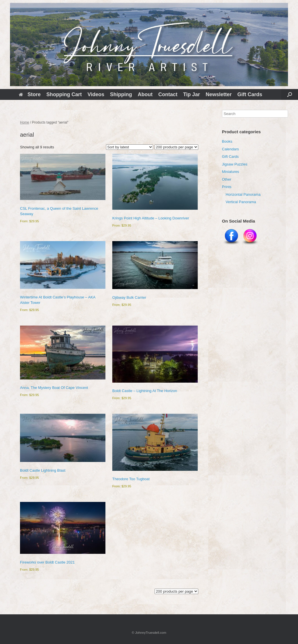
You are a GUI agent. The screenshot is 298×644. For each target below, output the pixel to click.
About (145, 94)
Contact (168, 94)
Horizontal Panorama (243, 194)
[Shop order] (130, 147)
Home (25, 122)
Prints (227, 187)
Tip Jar (192, 94)
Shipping (121, 94)
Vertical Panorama (241, 202)
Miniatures (231, 172)
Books (227, 141)
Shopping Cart (64, 94)
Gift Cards (250, 94)
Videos (96, 94)
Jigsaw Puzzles (235, 164)
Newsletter (219, 94)
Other (227, 179)
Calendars (230, 149)
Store (30, 94)
